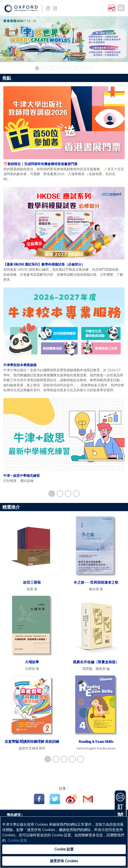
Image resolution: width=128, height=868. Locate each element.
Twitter (55, 799)
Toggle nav (121, 8)
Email (88, 799)
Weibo (71, 799)
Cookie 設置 (64, 849)
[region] (64, 842)
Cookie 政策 (17, 840)
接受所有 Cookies (64, 861)
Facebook (39, 799)
